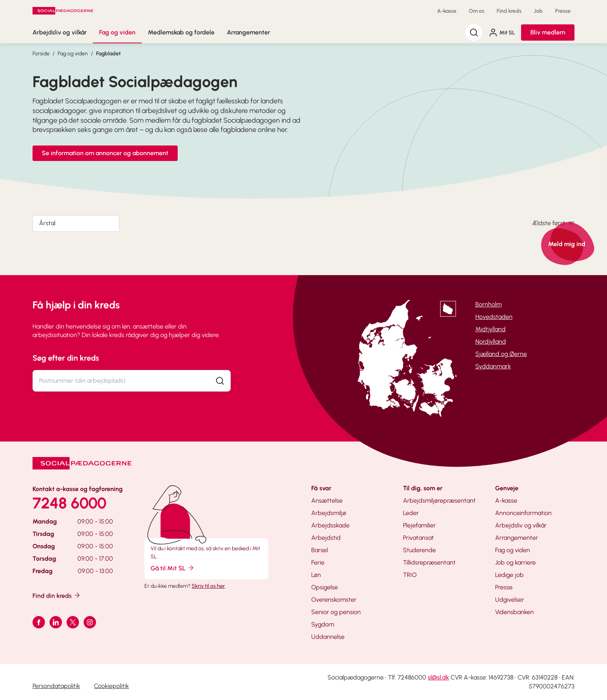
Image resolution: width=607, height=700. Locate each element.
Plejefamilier (419, 525)
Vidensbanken (514, 612)
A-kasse (447, 11)
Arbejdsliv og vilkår (60, 32)
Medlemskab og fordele (181, 32)
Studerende (419, 550)
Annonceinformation (523, 513)
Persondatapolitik (56, 686)
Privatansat (418, 538)
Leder (411, 513)
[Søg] (474, 33)
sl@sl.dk (438, 677)
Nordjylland (491, 341)
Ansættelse (327, 501)
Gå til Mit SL (173, 568)
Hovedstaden (494, 317)
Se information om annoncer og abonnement (105, 153)
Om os (477, 11)
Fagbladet (108, 54)
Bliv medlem (548, 32)
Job (538, 11)
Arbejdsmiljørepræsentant (439, 501)
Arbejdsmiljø (329, 513)
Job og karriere (515, 562)
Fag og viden (117, 32)
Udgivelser (510, 600)
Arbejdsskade (330, 525)
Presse (563, 11)
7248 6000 (69, 503)
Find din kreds (57, 595)
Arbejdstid (326, 538)
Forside (41, 54)
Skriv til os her (208, 586)
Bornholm (489, 304)
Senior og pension (336, 612)
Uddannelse (328, 637)
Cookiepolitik (111, 686)
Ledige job (509, 575)
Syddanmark (493, 366)
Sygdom (323, 624)
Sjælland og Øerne (501, 354)
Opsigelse (325, 587)
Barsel (320, 550)
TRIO (410, 575)
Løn (316, 575)
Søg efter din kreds (66, 358)
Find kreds (509, 11)
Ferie (318, 562)
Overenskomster (334, 600)
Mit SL (502, 33)
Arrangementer (249, 32)
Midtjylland (490, 329)
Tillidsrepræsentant (429, 562)
